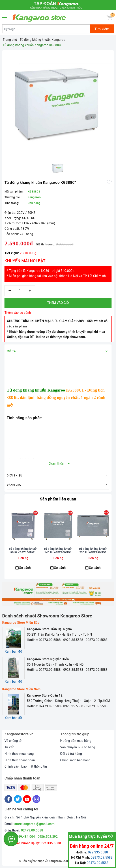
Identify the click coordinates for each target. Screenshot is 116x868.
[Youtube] (27, 799)
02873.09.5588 (102, 857)
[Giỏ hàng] (110, 18)
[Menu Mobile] (5, 17)
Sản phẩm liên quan (58, 499)
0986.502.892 (47, 837)
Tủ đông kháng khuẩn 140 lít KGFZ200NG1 (58, 551)
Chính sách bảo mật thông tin (26, 766)
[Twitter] (18, 799)
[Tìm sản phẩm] (46, 29)
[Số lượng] (20, 291)
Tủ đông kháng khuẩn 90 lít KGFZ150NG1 (23, 551)
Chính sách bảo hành (75, 760)
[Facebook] (8, 799)
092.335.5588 (51, 843)
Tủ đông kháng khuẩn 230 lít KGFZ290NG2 (93, 551)
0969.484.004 (25, 837)
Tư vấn (9, 747)
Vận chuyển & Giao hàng (78, 747)
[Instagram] (36, 799)
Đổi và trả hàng (71, 754)
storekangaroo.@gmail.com (34, 824)
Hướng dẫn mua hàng (76, 741)
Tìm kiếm (102, 29)
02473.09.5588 (32, 830)
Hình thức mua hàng (19, 754)
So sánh (25, 568)
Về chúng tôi (13, 741)
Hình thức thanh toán (20, 760)
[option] (58, 104)
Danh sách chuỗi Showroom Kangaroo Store (47, 616)
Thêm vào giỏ (58, 303)
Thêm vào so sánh (18, 313)
